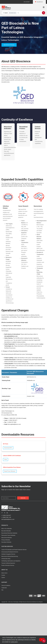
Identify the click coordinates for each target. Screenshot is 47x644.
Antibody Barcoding (6, 559)
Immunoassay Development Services (10, 552)
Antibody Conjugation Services (8, 554)
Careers (3, 577)
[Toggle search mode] (10, 13)
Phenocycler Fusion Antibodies (8, 535)
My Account (27, 2)
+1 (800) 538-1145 (6, 517)
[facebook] (2, 513)
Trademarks (4, 588)
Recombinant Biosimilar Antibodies (9, 533)
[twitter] (5, 513)
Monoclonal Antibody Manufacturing (10, 556)
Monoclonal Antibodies (7, 538)
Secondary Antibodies (6, 542)
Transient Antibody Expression (8, 563)
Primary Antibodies (6, 540)
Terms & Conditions (6, 585)
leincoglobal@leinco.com (8, 519)
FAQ (2, 590)
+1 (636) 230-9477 (6, 515)
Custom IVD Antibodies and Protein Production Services (14, 550)
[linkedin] (7, 513)
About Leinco (4, 573)
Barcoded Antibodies (6, 531)
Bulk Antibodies (7, 529)
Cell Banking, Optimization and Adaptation (11, 561)
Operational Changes (9, 45)
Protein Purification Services (8, 565)
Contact (3, 575)
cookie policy (14, 642)
